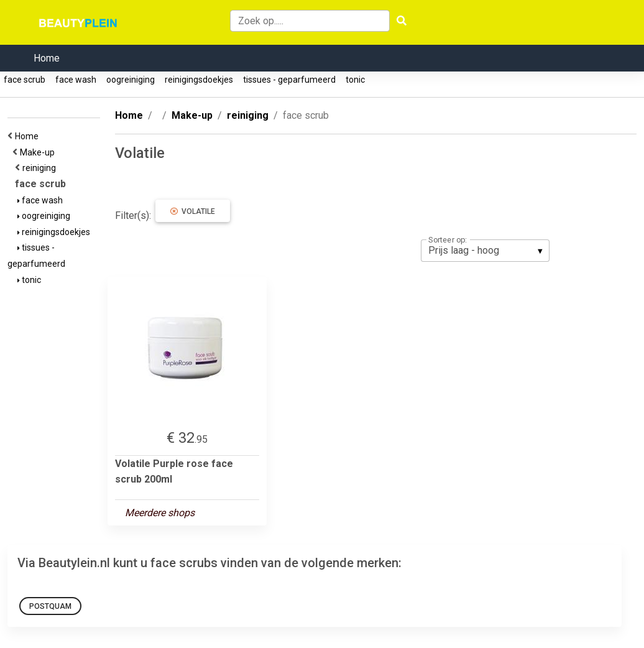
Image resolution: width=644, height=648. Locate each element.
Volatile (193, 211)
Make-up (39, 152)
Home (47, 58)
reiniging (41, 168)
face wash (76, 80)
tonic (355, 80)
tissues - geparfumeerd (289, 80)
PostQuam (50, 606)
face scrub (25, 80)
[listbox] (485, 251)
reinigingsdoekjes (199, 80)
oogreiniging (131, 80)
